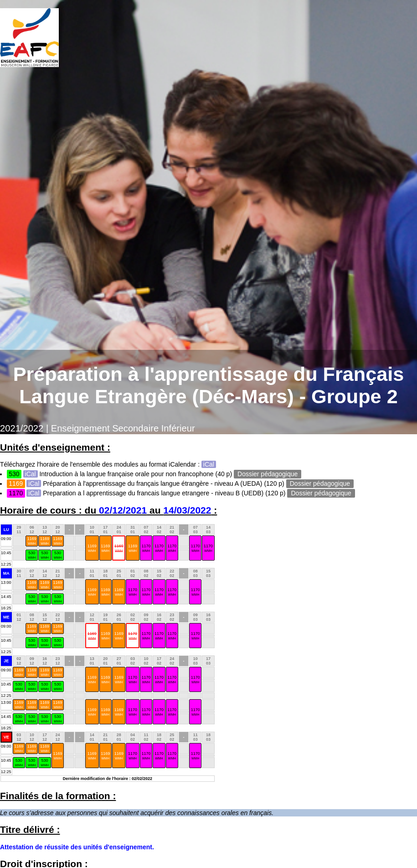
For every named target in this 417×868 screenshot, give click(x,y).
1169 (32, 541)
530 (32, 555)
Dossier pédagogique (268, 474)
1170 (146, 548)
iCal (209, 464)
